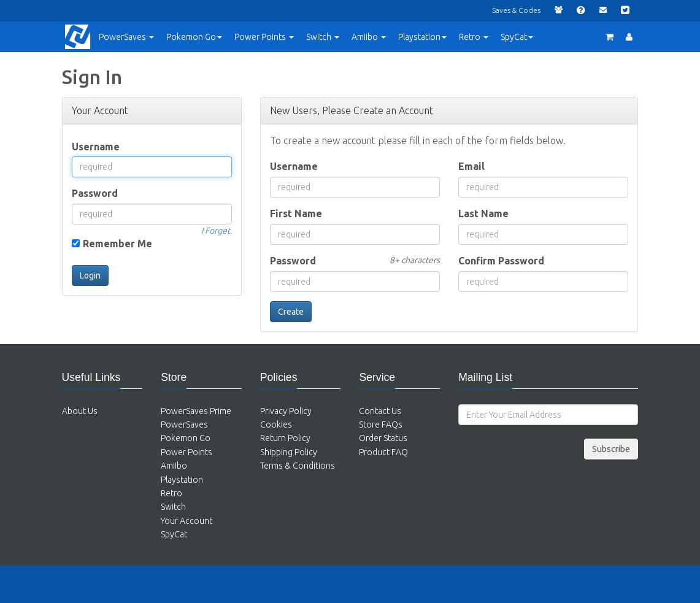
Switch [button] (323, 37)
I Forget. (217, 231)
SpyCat (174, 534)
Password (95, 193)
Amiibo (174, 466)
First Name (296, 213)
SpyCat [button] (517, 37)
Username (96, 147)
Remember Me (117, 244)
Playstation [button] (422, 37)
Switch (173, 507)
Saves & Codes (516, 10)
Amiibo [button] (369, 37)
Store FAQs (381, 424)
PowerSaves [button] (126, 37)
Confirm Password (501, 261)
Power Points (187, 452)
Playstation (182, 480)
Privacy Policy (286, 411)
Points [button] (264, 37)
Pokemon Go (186, 438)
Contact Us (380, 411)
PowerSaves (184, 424)
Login (90, 275)
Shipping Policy (289, 452)
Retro (171, 493)
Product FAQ (383, 452)
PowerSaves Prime (196, 411)
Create (291, 312)
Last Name (483, 213)
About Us (80, 411)
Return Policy (285, 438)
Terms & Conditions (298, 466)
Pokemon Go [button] (194, 37)
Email (471, 166)
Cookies (276, 424)
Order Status (383, 438)
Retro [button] (474, 37)
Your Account (187, 521)
